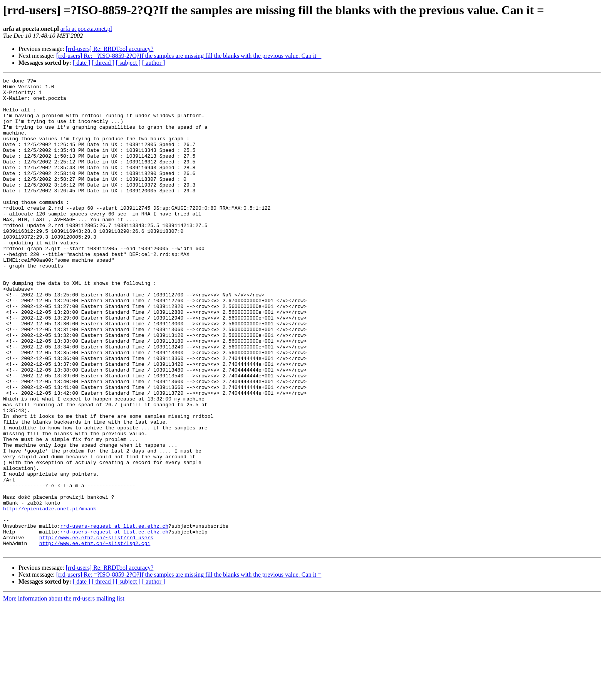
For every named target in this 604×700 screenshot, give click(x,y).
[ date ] (81, 63)
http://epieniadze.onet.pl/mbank (50, 595)
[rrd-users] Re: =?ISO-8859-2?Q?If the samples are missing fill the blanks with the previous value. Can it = (189, 56)
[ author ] (154, 63)
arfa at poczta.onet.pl (86, 29)
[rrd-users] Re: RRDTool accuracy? (110, 49)
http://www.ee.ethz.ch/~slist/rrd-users (96, 630)
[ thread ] (103, 63)
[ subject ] (128, 63)
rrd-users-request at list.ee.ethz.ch (114, 616)
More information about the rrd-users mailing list (64, 693)
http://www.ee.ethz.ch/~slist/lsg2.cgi (95, 637)
